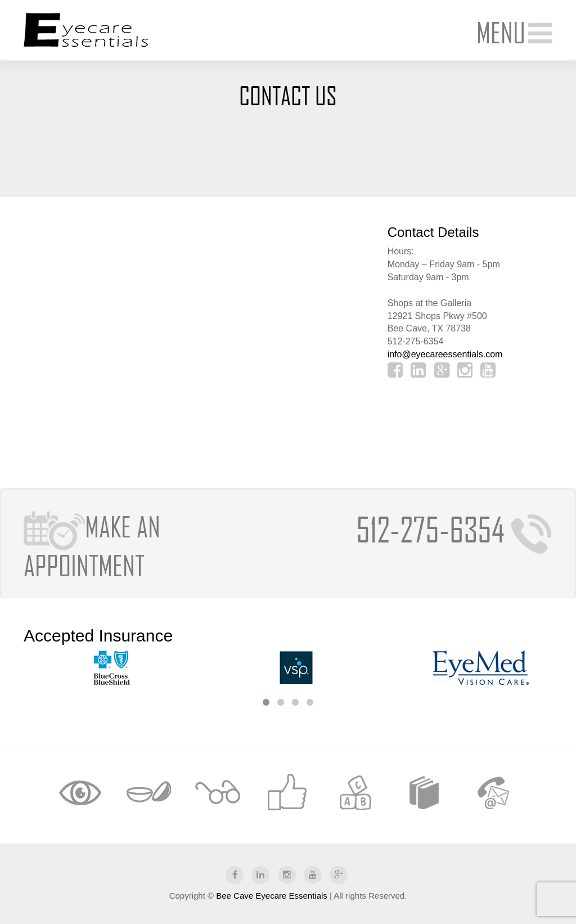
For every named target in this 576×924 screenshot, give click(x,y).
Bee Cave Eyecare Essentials (272, 896)
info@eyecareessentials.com (445, 354)
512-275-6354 (454, 529)
